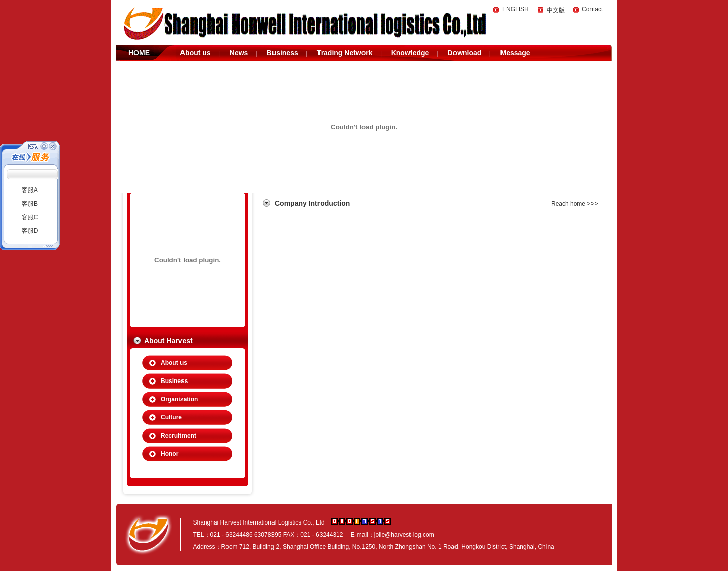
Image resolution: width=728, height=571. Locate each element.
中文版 (556, 10)
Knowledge (410, 53)
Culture (171, 417)
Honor (170, 454)
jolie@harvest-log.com (404, 535)
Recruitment (178, 436)
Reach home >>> (574, 204)
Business (282, 53)
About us (195, 53)
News (239, 53)
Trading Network (345, 53)
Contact (592, 9)
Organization (179, 399)
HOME (139, 53)
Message (515, 53)
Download (464, 53)
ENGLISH (515, 9)
